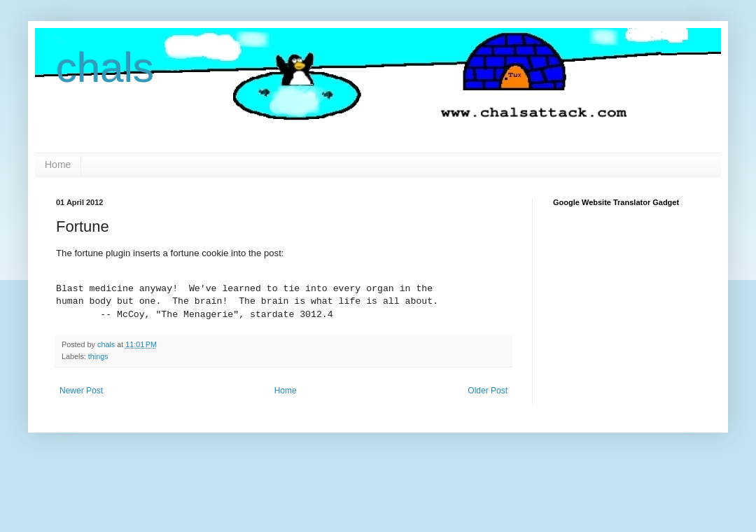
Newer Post (81, 391)
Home (58, 164)
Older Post (488, 391)
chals (105, 68)
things (98, 356)
